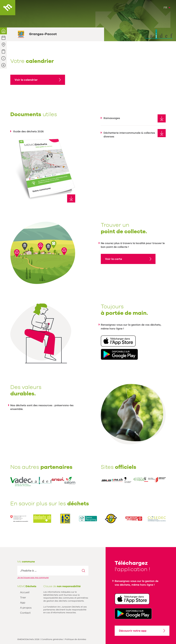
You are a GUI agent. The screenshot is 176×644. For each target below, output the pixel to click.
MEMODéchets (8, 8)
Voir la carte (114, 259)
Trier (23, 597)
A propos (26, 608)
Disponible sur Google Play (119, 354)
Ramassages (112, 118)
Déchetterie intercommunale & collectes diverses (129, 135)
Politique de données (76, 639)
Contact (25, 613)
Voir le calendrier (26, 80)
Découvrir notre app (133, 631)
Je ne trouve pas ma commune (33, 577)
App (23, 603)
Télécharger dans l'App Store (118, 341)
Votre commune (3, 31)
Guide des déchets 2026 (28, 131)
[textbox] (48, 571)
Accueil (25, 592)
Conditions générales (52, 639)
